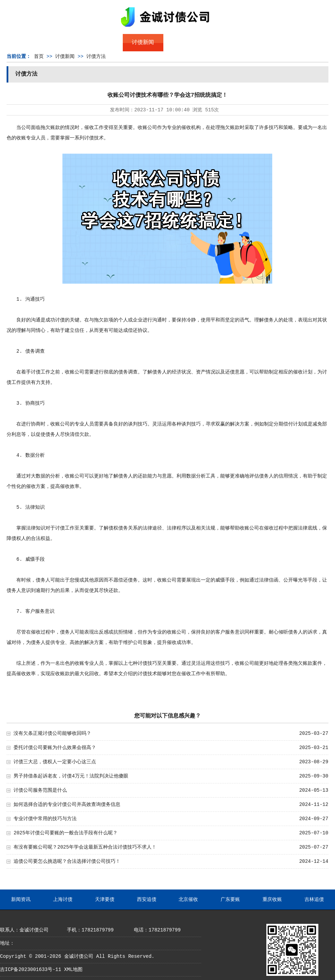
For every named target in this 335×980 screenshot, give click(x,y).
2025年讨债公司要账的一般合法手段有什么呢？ (66, 833)
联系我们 (266, 43)
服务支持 (307, 43)
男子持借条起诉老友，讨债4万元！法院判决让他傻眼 (71, 776)
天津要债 (105, 900)
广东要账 (230, 900)
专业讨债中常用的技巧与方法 (45, 819)
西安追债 (147, 900)
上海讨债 (63, 900)
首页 (20, 43)
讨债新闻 (143, 43)
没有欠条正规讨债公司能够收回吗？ (52, 733)
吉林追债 (314, 900)
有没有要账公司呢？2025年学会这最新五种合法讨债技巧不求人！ (85, 847)
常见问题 (184, 43)
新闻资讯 (21, 900)
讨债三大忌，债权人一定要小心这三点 (55, 762)
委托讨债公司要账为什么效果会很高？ (55, 748)
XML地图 (73, 970)
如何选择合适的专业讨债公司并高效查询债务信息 (67, 805)
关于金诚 (61, 43)
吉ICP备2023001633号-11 (31, 970)
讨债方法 (96, 57)
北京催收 (188, 900)
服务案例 (225, 43)
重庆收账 (272, 900)
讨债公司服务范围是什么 (40, 790)
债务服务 (102, 43)
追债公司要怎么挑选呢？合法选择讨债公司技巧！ (67, 861)
